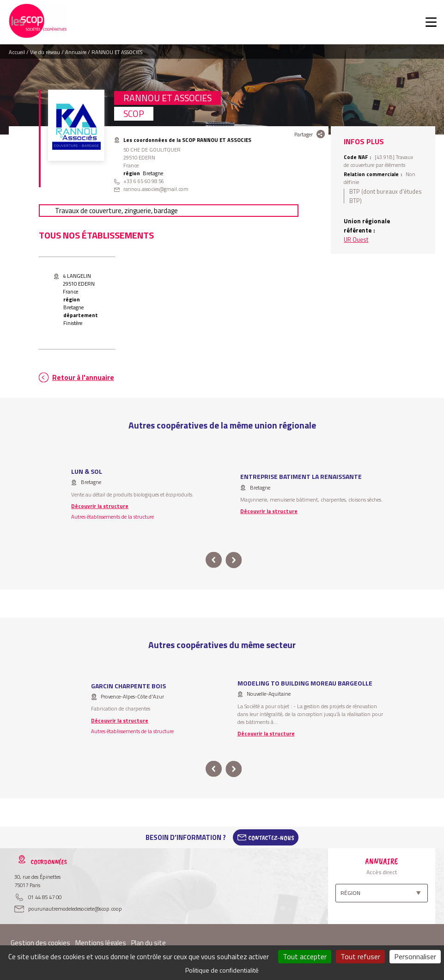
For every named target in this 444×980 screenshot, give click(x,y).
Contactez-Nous (271, 838)
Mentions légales (101, 943)
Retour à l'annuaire (83, 377)
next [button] (234, 560)
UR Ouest (356, 239)
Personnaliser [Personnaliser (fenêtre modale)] (415, 956)
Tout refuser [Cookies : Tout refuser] (360, 956)
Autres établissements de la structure (113, 517)
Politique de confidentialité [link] (222, 970)
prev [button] (214, 560)
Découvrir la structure (100, 506)
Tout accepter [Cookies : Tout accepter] (305, 956)
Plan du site (149, 943)
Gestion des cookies (40, 943)
